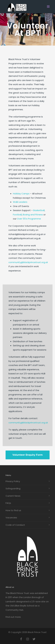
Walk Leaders (20, 202)
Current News (13, 496)
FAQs (8, 503)
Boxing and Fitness (33, 215)
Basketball (39, 210)
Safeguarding (13, 488)
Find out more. (13, 617)
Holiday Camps (21, 194)
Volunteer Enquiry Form (28, 455)
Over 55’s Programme (29, 219)
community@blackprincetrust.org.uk (28, 262)
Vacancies (11, 518)
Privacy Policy (13, 481)
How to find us (13, 510)
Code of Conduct (15, 525)
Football (17, 215)
